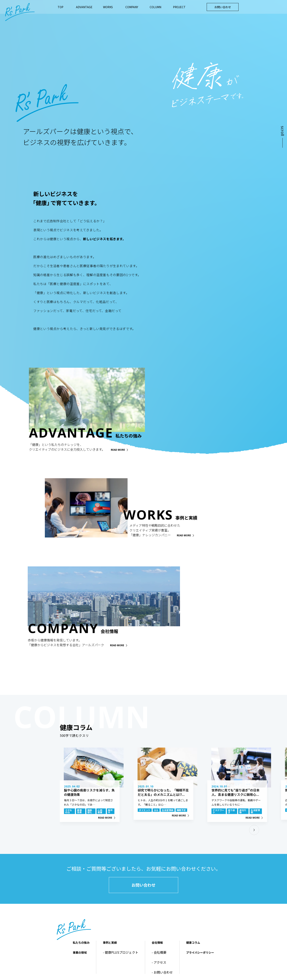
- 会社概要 (159, 952)
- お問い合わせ (162, 972)
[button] (254, 830)
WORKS (108, 7)
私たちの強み (81, 942)
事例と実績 (110, 942)
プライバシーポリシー (200, 952)
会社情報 (157, 942)
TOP (60, 7)
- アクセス (159, 962)
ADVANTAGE (84, 7)
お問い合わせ (223, 7)
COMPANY (132, 7)
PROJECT (179, 7)
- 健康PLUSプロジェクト (121, 952)
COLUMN (155, 7)
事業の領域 (80, 952)
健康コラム (193, 942)
